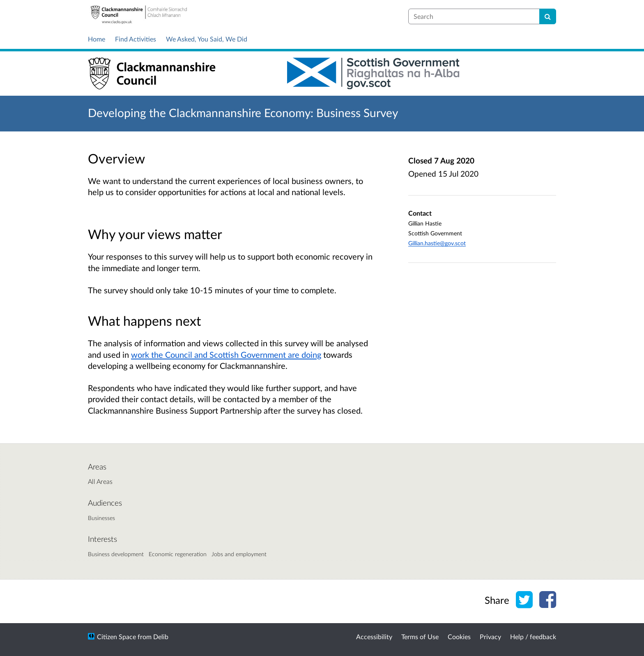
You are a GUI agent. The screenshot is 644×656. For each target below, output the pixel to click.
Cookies (459, 636)
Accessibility (374, 636)
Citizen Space (116, 636)
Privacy (490, 636)
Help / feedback (533, 636)
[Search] (548, 16)
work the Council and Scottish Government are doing (226, 354)
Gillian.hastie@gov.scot (437, 243)
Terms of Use (420, 636)
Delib (161, 636)
